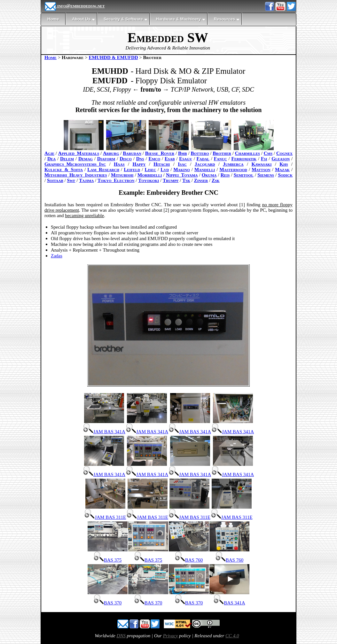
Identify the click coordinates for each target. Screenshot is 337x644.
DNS (121, 636)
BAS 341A (229, 603)
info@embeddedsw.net (75, 6)
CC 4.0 (232, 636)
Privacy (171, 636)
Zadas (57, 256)
